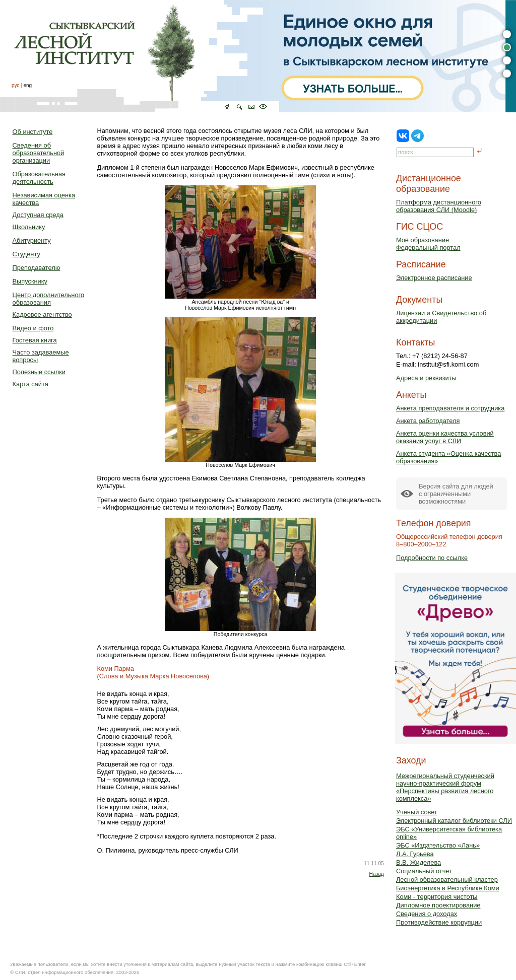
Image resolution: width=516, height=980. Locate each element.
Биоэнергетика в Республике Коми (448, 888)
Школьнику (29, 227)
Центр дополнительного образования (48, 299)
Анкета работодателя (428, 421)
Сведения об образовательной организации (39, 153)
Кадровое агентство (42, 314)
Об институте (33, 132)
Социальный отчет (424, 871)
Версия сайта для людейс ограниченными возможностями (456, 494)
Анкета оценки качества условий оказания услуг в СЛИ (445, 437)
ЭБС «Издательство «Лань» (438, 845)
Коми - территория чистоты (437, 897)
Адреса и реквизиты (426, 378)
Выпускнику (30, 281)
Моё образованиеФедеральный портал (428, 244)
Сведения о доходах (427, 914)
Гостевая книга (35, 340)
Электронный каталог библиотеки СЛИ (454, 821)
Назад (376, 874)
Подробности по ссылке (432, 558)
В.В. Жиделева (418, 862)
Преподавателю (37, 268)
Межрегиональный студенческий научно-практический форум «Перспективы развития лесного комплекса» (445, 787)
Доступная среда (38, 215)
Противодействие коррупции (439, 922)
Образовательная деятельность (39, 178)
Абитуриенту (32, 240)
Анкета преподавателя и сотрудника (450, 408)
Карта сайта (30, 384)
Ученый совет (417, 812)
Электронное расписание (434, 278)
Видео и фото (33, 328)
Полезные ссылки (39, 372)
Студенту (26, 254)
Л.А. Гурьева (415, 854)
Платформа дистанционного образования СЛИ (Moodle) (439, 206)
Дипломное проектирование (438, 905)
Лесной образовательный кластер (447, 880)
